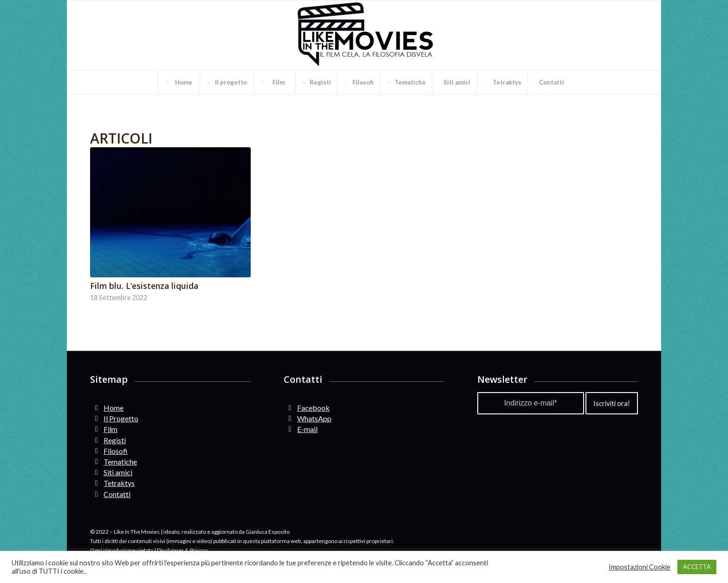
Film (110, 429)
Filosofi (116, 451)
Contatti (117, 494)
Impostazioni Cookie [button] (640, 567)
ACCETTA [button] (697, 567)
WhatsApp (314, 418)
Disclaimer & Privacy (182, 550)
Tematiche (120, 462)
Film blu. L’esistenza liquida (144, 286)
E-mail (307, 429)
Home (114, 408)
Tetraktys (119, 483)
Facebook (313, 408)
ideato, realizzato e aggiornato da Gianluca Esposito (227, 532)
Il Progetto (121, 418)
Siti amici (118, 472)
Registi (115, 440)
